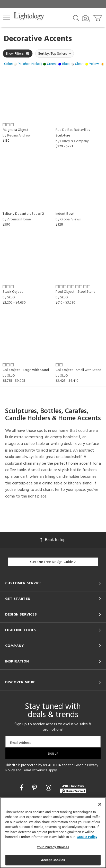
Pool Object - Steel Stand (76, 292)
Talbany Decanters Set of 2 (23, 214)
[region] (53, 833)
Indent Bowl (65, 214)
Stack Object (13, 292)
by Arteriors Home (17, 220)
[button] (6, 17)
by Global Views (68, 220)
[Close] (100, 804)
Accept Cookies (53, 860)
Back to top (53, 540)
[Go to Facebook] (22, 788)
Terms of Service (35, 770)
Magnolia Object (16, 130)
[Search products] (76, 18)
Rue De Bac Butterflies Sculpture (73, 133)
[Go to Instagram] (49, 788)
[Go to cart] (98, 17)
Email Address (21, 743)
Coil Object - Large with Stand (26, 370)
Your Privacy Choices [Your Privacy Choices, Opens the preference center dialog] (53, 847)
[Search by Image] (86, 18)
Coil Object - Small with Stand (78, 370)
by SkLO (9, 298)
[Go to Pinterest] (35, 788)
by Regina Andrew (17, 136)
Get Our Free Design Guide (53, 562)
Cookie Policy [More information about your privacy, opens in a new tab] (87, 837)
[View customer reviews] (73, 788)
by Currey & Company (72, 141)
